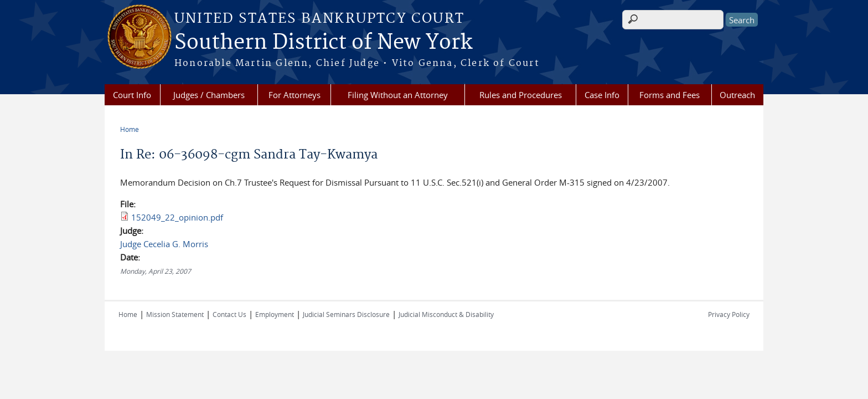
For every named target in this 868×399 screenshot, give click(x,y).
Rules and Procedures (521, 95)
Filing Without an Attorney (398, 95)
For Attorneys (294, 95)
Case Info (602, 95)
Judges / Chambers (209, 95)
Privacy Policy (729, 314)
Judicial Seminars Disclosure (346, 314)
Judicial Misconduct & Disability (446, 314)
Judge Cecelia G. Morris (164, 244)
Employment (275, 314)
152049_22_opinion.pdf (177, 217)
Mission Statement (175, 314)
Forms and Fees (670, 95)
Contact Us (229, 314)
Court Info (132, 95)
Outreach (737, 95)
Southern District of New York (323, 43)
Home (130, 129)
